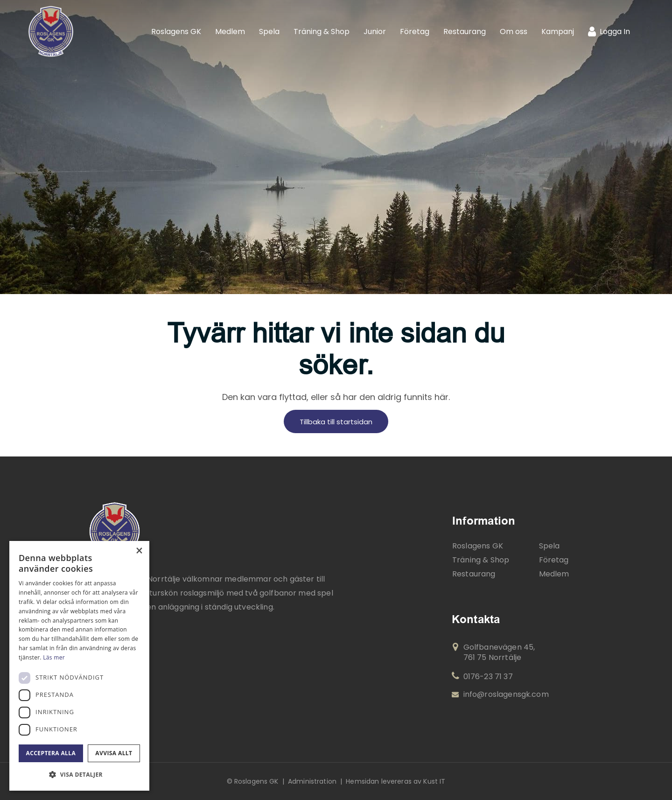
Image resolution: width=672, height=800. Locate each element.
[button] (79, 775)
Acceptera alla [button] (51, 753)
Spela (549, 546)
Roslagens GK (478, 546)
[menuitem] (176, 32)
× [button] (139, 551)
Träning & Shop (481, 560)
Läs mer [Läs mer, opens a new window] (54, 657)
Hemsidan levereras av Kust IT (395, 781)
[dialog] (79, 666)
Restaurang (474, 574)
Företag (554, 560)
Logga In (615, 32)
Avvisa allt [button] (114, 753)
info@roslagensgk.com (500, 695)
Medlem (554, 574)
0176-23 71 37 (482, 676)
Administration (312, 781)
